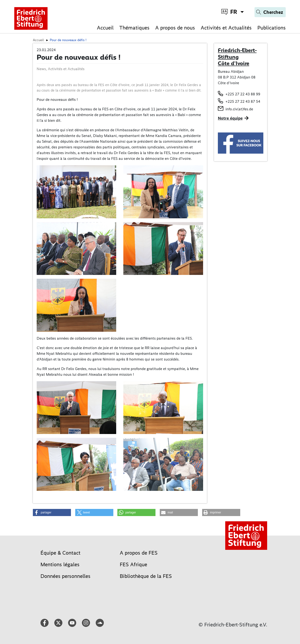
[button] (52, 512)
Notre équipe (230, 118)
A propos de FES (139, 553)
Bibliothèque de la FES (146, 576)
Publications (272, 28)
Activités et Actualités (226, 28)
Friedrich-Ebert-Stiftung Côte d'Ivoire (237, 57)
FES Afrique (133, 564)
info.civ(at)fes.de (239, 109)
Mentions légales (60, 564)
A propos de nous (175, 28)
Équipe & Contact (60, 553)
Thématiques (134, 28)
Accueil (105, 28)
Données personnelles (65, 576)
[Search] (270, 12)
